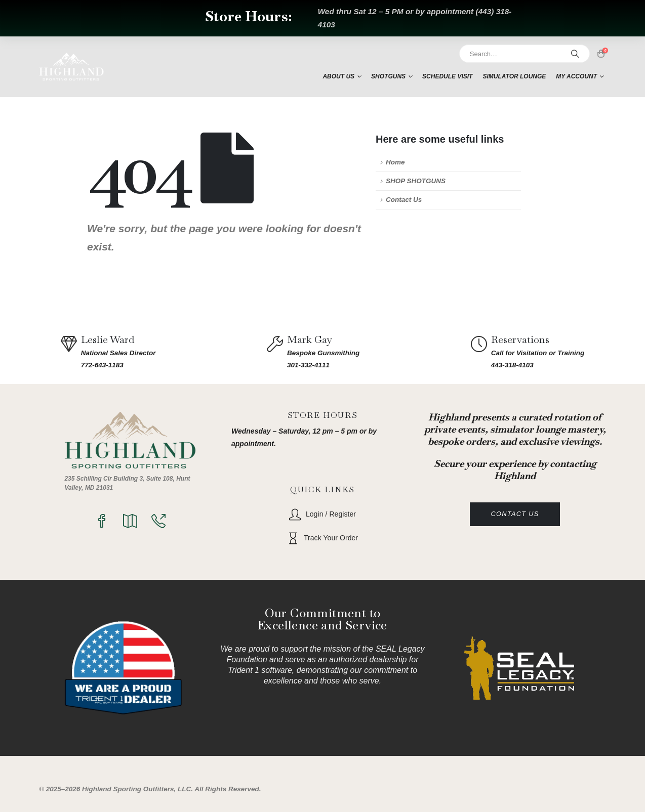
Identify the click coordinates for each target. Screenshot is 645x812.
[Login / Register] (322, 514)
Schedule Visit (447, 76)
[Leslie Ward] (71, 352)
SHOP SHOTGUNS (416, 181)
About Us (338, 76)
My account (576, 76)
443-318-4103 (512, 365)
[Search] (575, 54)
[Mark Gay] (277, 352)
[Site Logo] (71, 67)
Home (395, 162)
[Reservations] (481, 352)
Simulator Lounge (514, 76)
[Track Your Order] (322, 538)
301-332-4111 (308, 365)
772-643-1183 (102, 365)
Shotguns (388, 76)
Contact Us (404, 200)
